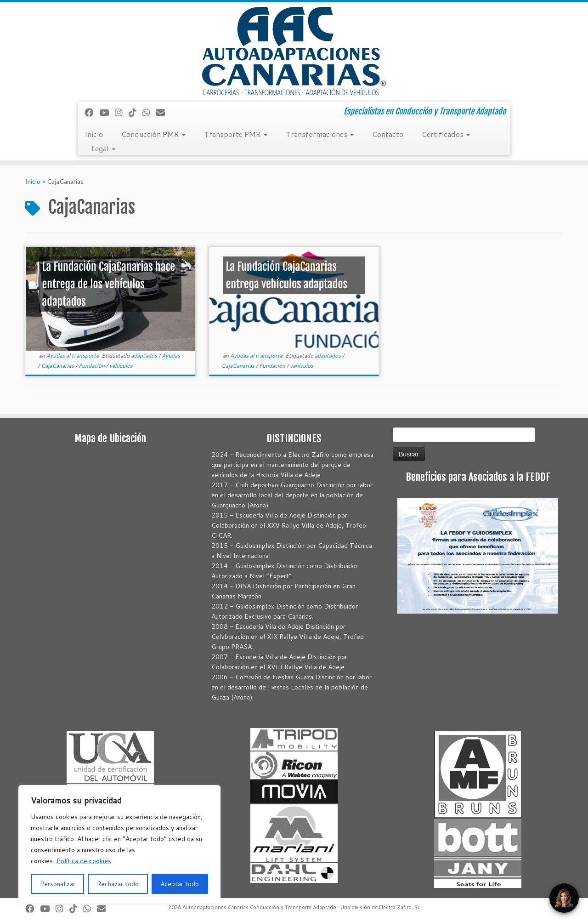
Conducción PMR (153, 134)
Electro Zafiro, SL (400, 907)
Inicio (94, 134)
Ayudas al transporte (73, 356)
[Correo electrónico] (164, 112)
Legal (103, 148)
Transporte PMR (236, 134)
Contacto (388, 134)
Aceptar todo (180, 884)
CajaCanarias (58, 366)
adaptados (145, 356)
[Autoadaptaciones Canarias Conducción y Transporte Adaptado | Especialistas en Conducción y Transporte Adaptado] (294, 51)
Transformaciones (320, 134)
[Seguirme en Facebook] (92, 112)
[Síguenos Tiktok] (136, 112)
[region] (119, 844)
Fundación (92, 366)
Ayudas (171, 356)
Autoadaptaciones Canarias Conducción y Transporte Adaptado (259, 907)
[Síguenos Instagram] (122, 112)
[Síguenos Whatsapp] (149, 112)
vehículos (121, 366)
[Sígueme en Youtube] (107, 112)
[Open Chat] (564, 898)
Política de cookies (84, 861)
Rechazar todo (118, 884)
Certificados (446, 134)
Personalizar (58, 884)
